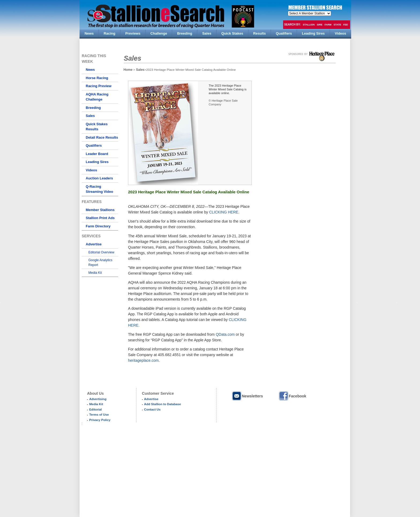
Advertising (98, 399)
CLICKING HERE (224, 212)
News (90, 70)
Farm (328, 25)
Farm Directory (98, 226)
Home (128, 70)
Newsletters (247, 396)
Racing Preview (99, 86)
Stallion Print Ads (100, 218)
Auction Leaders (99, 178)
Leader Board (97, 154)
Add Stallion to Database (163, 404)
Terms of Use (99, 414)
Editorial (95, 409)
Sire (320, 25)
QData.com (225, 334)
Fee (346, 25)
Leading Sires (97, 162)
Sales (90, 116)
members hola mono (310, 13)
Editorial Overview (101, 252)
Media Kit (95, 273)
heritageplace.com (143, 360)
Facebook (292, 396)
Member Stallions (100, 210)
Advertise (94, 244)
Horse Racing (97, 78)
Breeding (93, 108)
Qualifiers (94, 145)
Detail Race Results (102, 137)
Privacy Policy (100, 420)
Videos (91, 170)
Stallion (309, 25)
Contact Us (152, 409)
